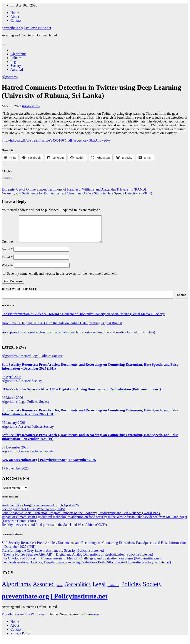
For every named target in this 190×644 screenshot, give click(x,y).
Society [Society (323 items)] (152, 589)
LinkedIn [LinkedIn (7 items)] (113, 590)
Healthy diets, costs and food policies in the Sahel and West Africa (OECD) (54, 530)
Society (16, 66)
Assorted (17, 69)
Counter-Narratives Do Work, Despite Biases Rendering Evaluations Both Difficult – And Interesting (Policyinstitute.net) (86, 567)
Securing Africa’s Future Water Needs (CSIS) (33, 514)
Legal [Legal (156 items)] (99, 589)
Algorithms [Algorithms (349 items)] (16, 589)
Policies (16, 58)
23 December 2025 (15, 452)
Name (7, 254)
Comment (10, 247)
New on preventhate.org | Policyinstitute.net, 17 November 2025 (49, 465)
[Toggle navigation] (3, 44)
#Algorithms (31, 106)
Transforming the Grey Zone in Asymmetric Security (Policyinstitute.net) (53, 556)
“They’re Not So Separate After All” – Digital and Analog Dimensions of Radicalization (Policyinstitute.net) (81, 394)
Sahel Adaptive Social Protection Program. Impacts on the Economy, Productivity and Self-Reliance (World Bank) (82, 518)
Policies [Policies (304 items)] (131, 589)
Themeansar (92, 619)
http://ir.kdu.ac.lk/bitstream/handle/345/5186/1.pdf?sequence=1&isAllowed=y (56, 140)
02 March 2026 (12, 403)
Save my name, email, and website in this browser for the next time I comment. (62, 279)
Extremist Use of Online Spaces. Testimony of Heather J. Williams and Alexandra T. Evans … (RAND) (74, 189)
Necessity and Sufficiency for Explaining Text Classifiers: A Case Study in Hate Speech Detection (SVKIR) (77, 193)
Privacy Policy (21, 638)
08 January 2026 (13, 428)
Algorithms (18, 54)
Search (182, 300)
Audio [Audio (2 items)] (60, 591)
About (15, 17)
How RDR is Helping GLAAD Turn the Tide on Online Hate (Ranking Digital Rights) (62, 328)
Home (15, 13)
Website (7, 270)
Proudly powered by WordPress (24, 619)
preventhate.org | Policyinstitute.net (26, 28)
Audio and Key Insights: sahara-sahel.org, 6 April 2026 (40, 510)
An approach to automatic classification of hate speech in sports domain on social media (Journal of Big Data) (78, 337)
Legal (14, 62)
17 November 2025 (15, 474)
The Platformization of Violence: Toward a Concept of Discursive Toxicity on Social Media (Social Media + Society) (83, 319)
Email (7, 262)
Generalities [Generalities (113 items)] (77, 589)
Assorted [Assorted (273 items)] (44, 589)
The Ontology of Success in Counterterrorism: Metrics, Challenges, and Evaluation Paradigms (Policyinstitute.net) (82, 563)
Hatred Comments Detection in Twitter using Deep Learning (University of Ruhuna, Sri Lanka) (91, 91)
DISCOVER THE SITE (19, 294)
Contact (16, 20)
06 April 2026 (11, 382)
